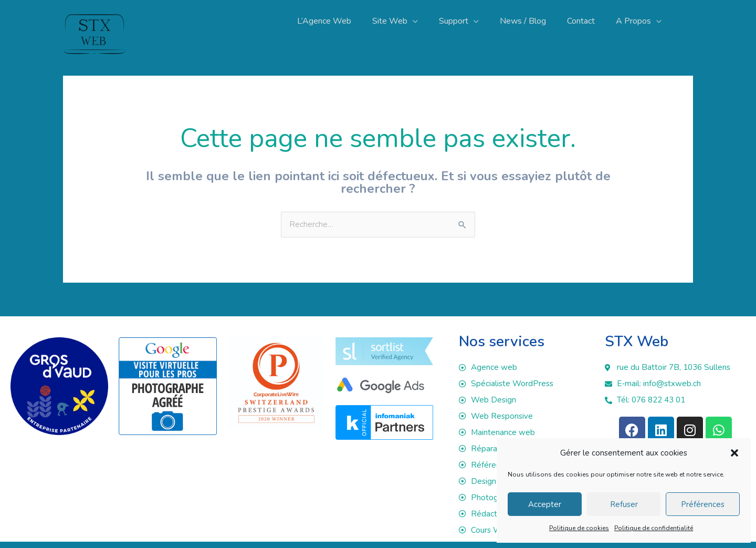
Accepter (545, 504)
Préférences (703, 504)
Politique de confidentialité (654, 528)
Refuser (624, 504)
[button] (734, 453)
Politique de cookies (579, 528)
